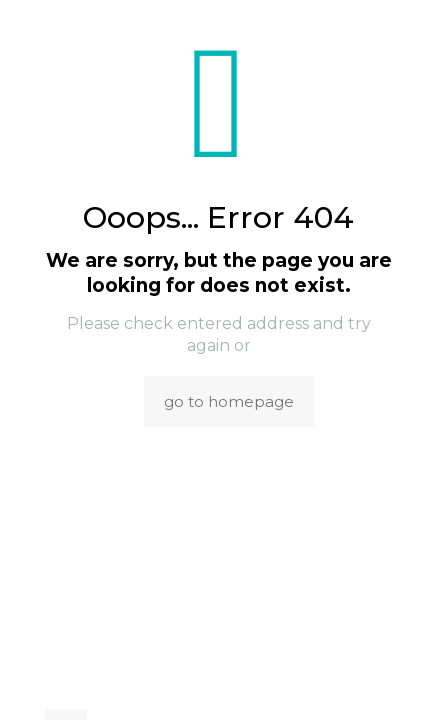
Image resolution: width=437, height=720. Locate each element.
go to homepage (229, 401)
